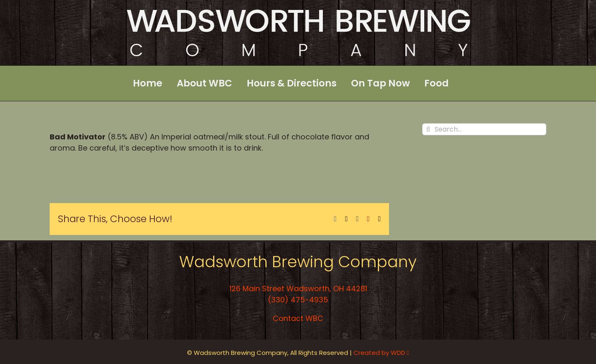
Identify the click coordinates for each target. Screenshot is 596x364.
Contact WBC (298, 318)
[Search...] (484, 129)
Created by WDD (381, 353)
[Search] (428, 129)
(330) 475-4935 (298, 300)
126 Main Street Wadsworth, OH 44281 (298, 289)
